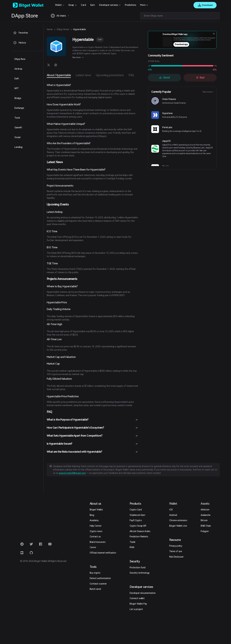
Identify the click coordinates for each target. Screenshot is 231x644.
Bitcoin (204, 520)
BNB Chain (206, 526)
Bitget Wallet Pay (138, 604)
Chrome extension (178, 520)
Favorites (21, 33)
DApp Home (63, 29)
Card (83, 5)
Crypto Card (136, 510)
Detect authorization (100, 578)
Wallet (58, 5)
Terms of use (176, 551)
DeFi (100, 40)
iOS (171, 510)
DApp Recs (20, 59)
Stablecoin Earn (137, 515)
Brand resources (98, 542)
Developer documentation (143, 593)
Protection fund (138, 567)
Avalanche (206, 515)
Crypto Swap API (138, 526)
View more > (208, 92)
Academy (94, 520)
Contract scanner (98, 584)
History (20, 43)
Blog (92, 515)
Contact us (95, 537)
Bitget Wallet (96, 510)
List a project (136, 609)
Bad (200, 78)
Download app (188, 45)
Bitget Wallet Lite (178, 526)
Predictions (130, 5)
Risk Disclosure (176, 557)
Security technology (140, 573)
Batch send (95, 589)
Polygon (205, 531)
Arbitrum (205, 510)
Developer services (109, 5)
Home (50, 29)
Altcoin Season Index (140, 531)
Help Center (96, 526)
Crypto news (96, 531)
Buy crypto (95, 573)
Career (93, 547)
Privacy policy (176, 546)
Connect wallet (137, 598)
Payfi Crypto (136, 520)
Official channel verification (103, 553)
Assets (205, 504)
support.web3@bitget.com (72, 473)
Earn (93, 5)
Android (173, 515)
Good (165, 78)
